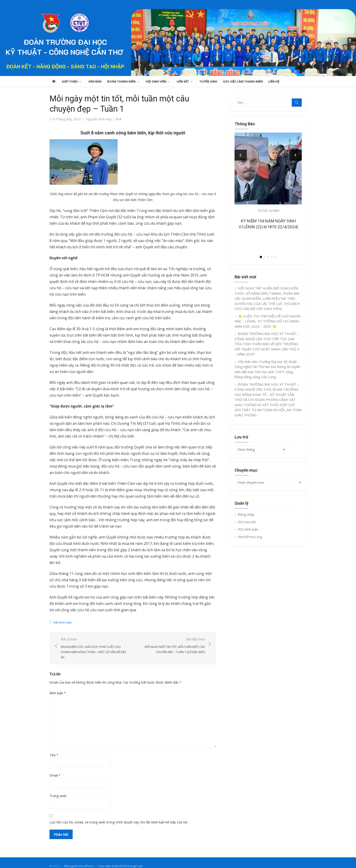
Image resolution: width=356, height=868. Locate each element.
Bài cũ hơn (94, 642)
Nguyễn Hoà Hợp (98, 119)
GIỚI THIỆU (70, 81)
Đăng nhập (247, 514)
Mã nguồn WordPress (78, 860)
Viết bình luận (62, 616)
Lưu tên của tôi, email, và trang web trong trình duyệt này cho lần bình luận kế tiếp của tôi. (118, 816)
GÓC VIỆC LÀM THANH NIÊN (243, 81)
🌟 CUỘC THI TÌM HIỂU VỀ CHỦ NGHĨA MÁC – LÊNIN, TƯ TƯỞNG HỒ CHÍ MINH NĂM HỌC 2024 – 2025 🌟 (268, 321)
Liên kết (183, 81)
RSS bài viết (247, 522)
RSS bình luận (248, 529)
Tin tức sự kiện (269, 210)
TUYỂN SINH (208, 81)
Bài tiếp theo (171, 639)
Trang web (57, 789)
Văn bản (95, 81)
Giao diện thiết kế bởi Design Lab (119, 860)
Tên (53, 749)
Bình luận (57, 687)
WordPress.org (250, 537)
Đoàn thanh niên (121, 81)
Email (54, 769)
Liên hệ (274, 81)
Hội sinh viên (156, 81)
